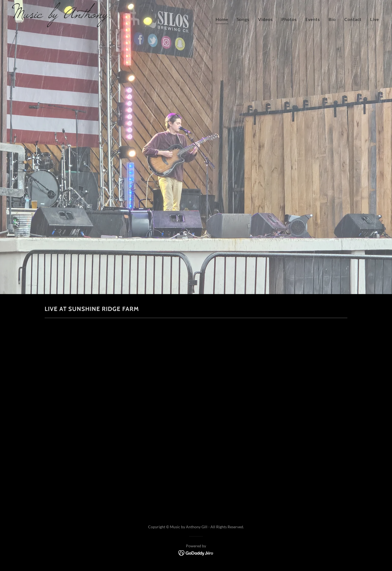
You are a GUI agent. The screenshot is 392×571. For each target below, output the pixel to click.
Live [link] (375, 19)
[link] (102, 16)
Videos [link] (265, 19)
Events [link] (313, 19)
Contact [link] (353, 19)
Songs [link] (243, 19)
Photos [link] (289, 19)
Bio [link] (332, 19)
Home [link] (222, 19)
